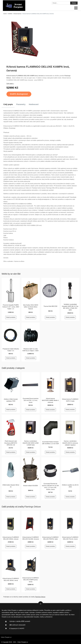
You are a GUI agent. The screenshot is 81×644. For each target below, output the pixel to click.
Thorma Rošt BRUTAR (50, 306)
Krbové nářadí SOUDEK (31, 486)
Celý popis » (10, 84)
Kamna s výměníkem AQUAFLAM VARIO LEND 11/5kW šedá (31, 443)
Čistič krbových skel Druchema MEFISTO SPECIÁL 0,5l (11, 443)
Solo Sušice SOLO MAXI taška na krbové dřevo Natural (31, 307)
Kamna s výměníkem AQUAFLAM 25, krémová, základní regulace (70, 443)
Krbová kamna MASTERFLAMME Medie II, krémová (50, 400)
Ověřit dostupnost (19, 94)
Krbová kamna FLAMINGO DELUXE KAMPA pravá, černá (31, 580)
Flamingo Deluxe (33, 507)
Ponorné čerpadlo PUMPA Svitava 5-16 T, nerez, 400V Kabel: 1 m (11, 307)
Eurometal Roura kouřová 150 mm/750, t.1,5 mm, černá (31, 400)
